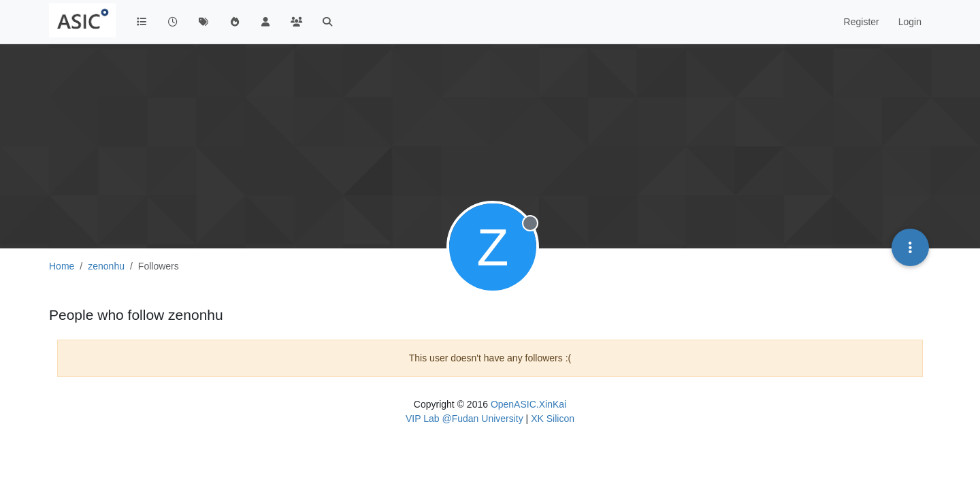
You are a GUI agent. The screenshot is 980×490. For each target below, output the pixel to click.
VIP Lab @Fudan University (464, 419)
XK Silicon (553, 419)
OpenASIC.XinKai (528, 404)
